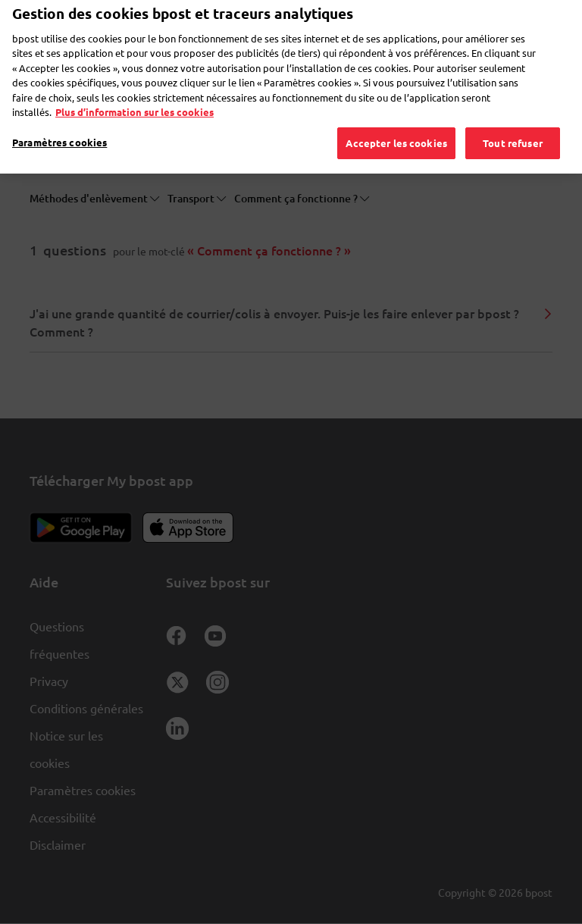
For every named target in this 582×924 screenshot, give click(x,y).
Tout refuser (513, 123)
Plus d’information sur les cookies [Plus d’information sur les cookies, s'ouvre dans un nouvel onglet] (135, 92)
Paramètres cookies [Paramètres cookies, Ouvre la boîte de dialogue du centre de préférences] (59, 122)
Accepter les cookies (396, 123)
